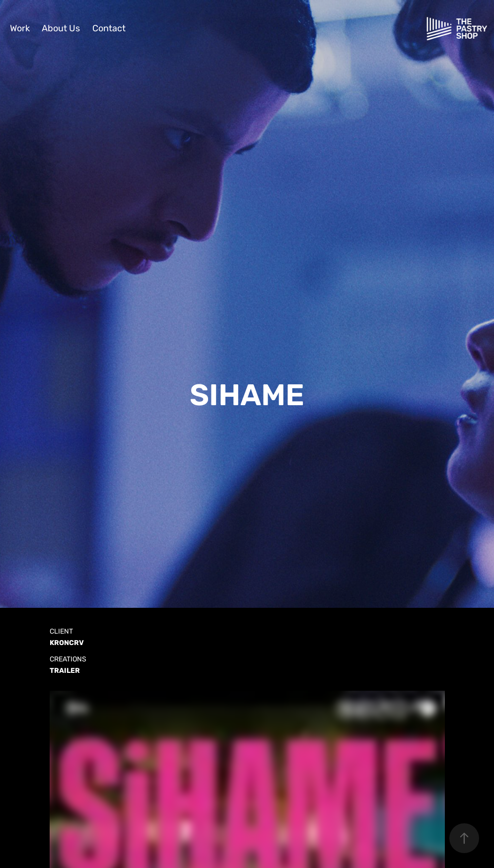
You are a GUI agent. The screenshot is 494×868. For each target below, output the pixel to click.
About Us (61, 29)
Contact (109, 29)
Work (20, 29)
